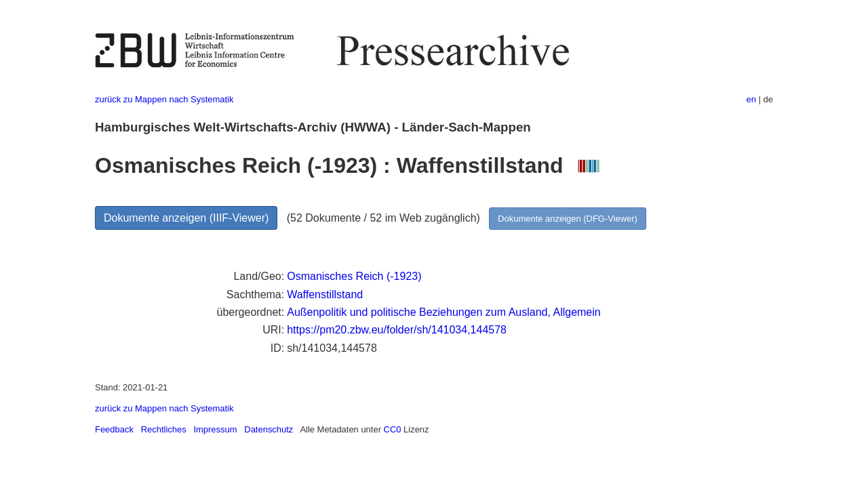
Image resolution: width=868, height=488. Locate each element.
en (751, 99)
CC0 (393, 429)
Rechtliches (164, 429)
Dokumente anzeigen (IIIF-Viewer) (186, 218)
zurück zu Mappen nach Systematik (164, 99)
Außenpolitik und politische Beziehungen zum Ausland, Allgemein (444, 312)
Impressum (215, 429)
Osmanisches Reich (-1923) (354, 276)
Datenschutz (269, 429)
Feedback (114, 429)
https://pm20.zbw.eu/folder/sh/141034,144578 (397, 330)
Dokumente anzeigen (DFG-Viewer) (568, 219)
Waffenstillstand (325, 294)
